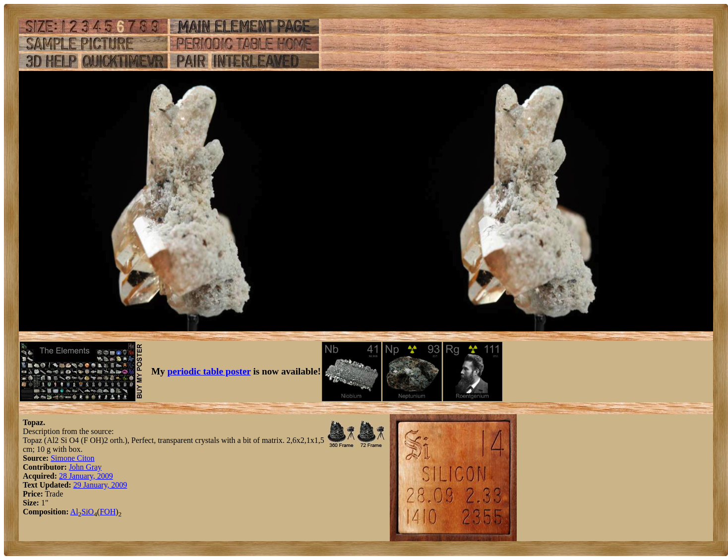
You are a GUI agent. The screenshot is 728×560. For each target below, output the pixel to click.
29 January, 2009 (100, 485)
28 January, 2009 (86, 476)
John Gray (85, 467)
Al (74, 512)
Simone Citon (72, 458)
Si (85, 512)
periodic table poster (209, 371)
